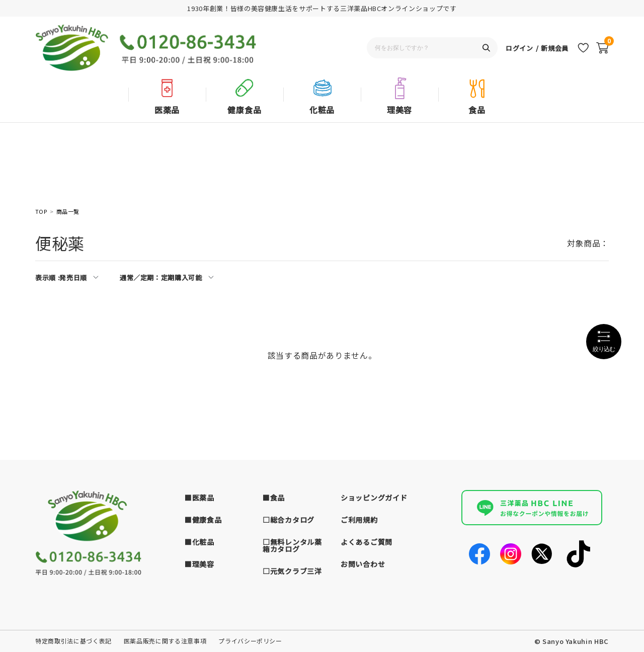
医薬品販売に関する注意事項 (165, 641)
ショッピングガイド (374, 498)
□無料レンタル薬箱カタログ (292, 545)
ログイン (519, 48)
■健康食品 (203, 520)
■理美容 (199, 564)
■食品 (274, 498)
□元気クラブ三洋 (292, 571)
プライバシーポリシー (250, 641)
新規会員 (555, 48)
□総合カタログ (289, 520)
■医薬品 (199, 498)
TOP (41, 212)
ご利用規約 (359, 520)
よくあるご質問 (367, 542)
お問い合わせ (363, 564)
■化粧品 (199, 542)
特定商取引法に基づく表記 (73, 641)
